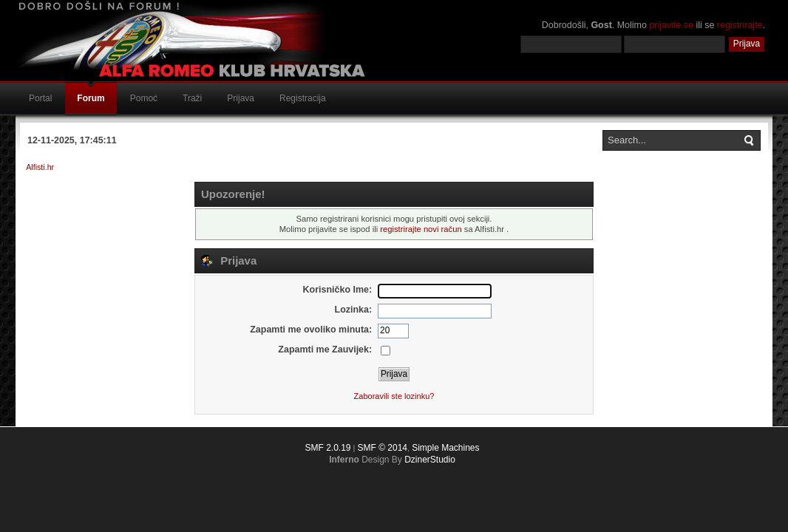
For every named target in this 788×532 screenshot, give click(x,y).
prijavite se (671, 25)
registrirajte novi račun (421, 229)
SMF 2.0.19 (327, 448)
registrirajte (740, 25)
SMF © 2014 (382, 448)
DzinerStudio (430, 460)
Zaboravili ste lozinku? (394, 396)
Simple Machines (445, 448)
